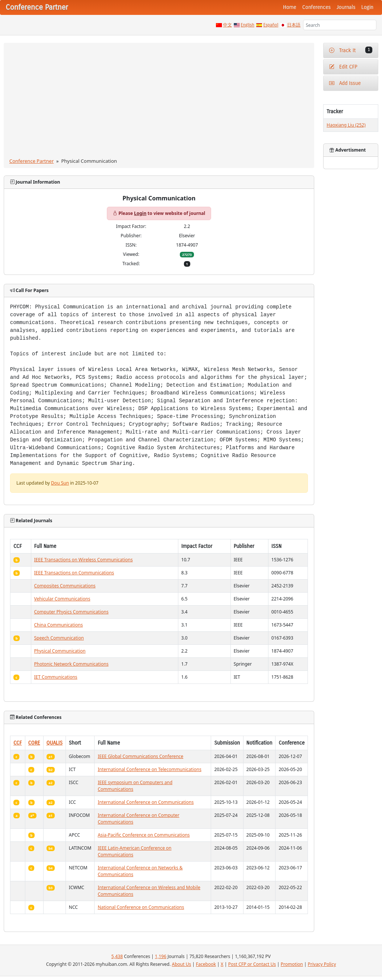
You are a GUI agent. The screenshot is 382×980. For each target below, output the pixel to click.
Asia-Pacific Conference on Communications (144, 835)
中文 (227, 25)
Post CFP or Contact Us (252, 964)
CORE (34, 743)
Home (290, 7)
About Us (182, 964)
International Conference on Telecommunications (149, 769)
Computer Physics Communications (71, 612)
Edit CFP (343, 67)
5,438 (117, 956)
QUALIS (55, 743)
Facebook (206, 964)
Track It (351, 50)
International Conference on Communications (146, 802)
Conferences (316, 7)
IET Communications (56, 677)
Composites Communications (65, 586)
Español (271, 25)
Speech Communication (59, 638)
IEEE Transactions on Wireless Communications (84, 560)
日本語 (294, 25)
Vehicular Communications (62, 599)
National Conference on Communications (141, 907)
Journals (346, 7)
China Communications (59, 625)
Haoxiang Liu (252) (346, 125)
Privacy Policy (322, 964)
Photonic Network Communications (71, 664)
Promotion (292, 964)
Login (367, 7)
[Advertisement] (159, 102)
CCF (18, 743)
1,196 (161, 956)
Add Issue (345, 83)
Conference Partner (31, 161)
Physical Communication (60, 651)
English (248, 25)
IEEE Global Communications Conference (140, 756)
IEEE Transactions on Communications (74, 573)
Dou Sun (60, 483)
